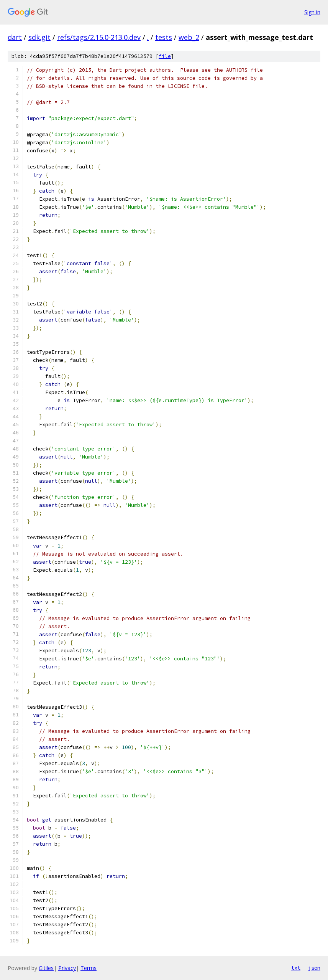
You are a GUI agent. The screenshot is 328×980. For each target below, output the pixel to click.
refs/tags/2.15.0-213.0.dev (99, 37)
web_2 (189, 37)
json (314, 968)
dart (15, 37)
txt (296, 968)
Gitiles (46, 968)
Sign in (312, 12)
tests (164, 37)
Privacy (67, 968)
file (165, 56)
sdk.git (39, 37)
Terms (89, 968)
